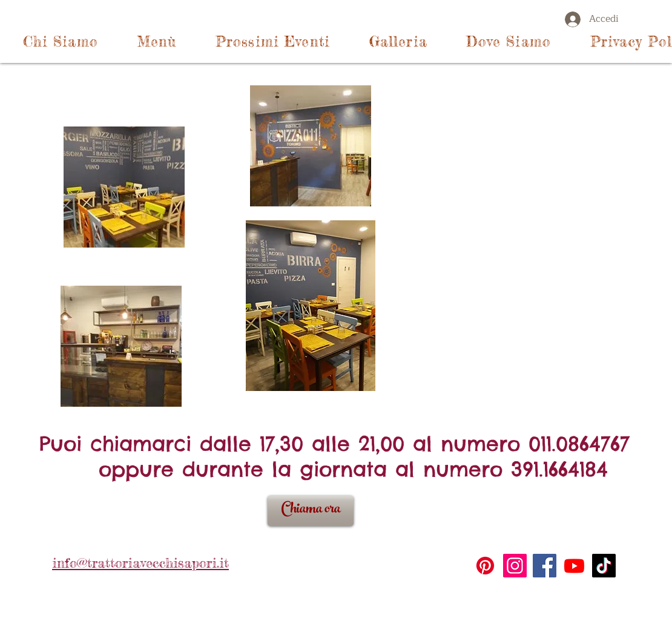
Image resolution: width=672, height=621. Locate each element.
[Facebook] (545, 566)
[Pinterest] (485, 566)
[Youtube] (574, 566)
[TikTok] (604, 566)
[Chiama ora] (311, 511)
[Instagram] (515, 566)
